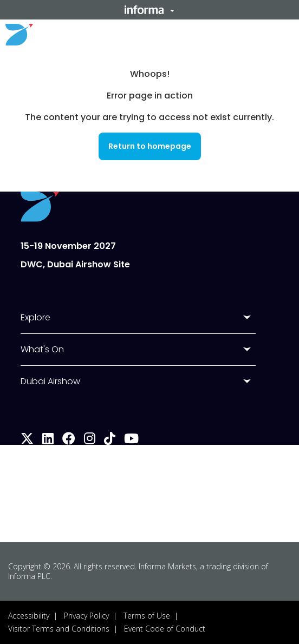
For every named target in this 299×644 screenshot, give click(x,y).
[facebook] (69, 440)
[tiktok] (110, 440)
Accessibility (29, 616)
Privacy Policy (86, 616)
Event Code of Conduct (165, 629)
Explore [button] (35, 317)
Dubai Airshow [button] (50, 381)
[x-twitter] (27, 440)
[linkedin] (48, 440)
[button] (149, 10)
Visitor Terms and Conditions (59, 629)
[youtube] (131, 440)
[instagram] (90, 440)
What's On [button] (42, 349)
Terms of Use (147, 616)
